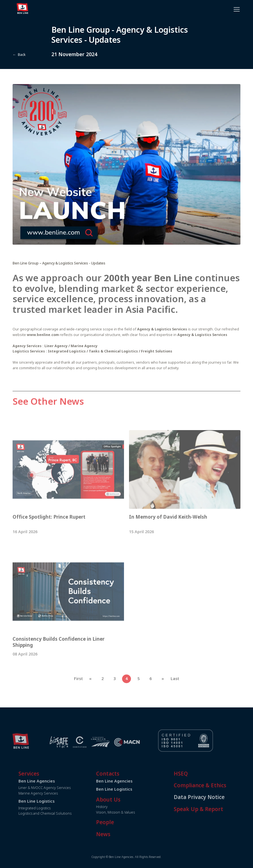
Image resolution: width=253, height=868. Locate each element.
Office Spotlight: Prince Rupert (50, 530)
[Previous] (90, 692)
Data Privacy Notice (213, 797)
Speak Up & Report (212, 809)
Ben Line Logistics (128, 789)
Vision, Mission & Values (129, 812)
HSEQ (194, 774)
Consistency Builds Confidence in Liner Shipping (59, 655)
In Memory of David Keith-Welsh (168, 530)
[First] (78, 692)
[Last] (175, 692)
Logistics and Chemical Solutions (59, 813)
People (119, 822)
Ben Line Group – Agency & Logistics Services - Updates (59, 277)
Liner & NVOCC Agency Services (58, 788)
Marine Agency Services (52, 793)
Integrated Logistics (48, 808)
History (115, 807)
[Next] (163, 692)
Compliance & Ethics (213, 785)
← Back (19, 55)
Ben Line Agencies (128, 781)
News (117, 834)
